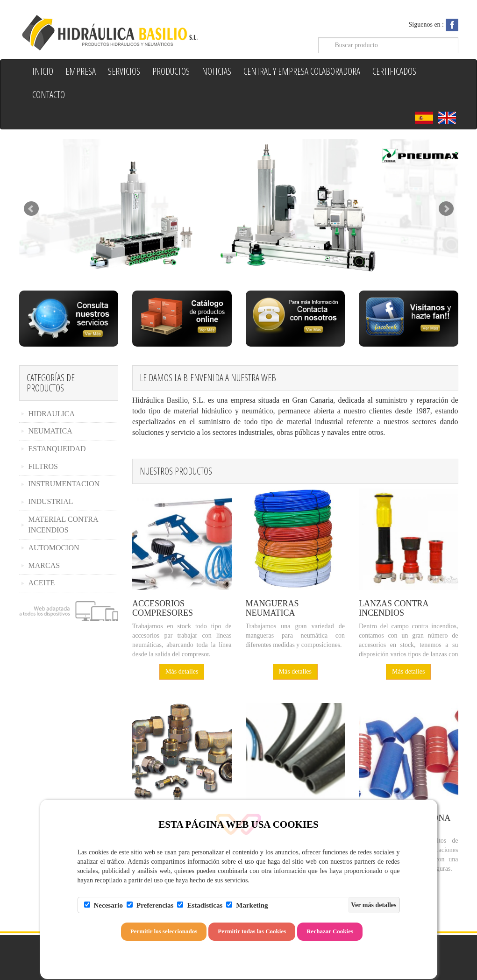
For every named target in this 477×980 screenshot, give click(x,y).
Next (446, 209)
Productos (171, 71)
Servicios (124, 71)
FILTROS (43, 466)
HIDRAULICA (52, 414)
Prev (31, 209)
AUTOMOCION (54, 548)
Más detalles (182, 671)
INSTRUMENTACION (64, 484)
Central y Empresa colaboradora (302, 71)
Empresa (81, 71)
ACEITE (42, 583)
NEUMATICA (50, 431)
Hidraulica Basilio (125, 32)
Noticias (217, 71)
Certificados (394, 71)
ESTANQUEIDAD (57, 449)
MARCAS (44, 565)
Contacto (49, 95)
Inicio (43, 71)
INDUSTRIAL (51, 501)
